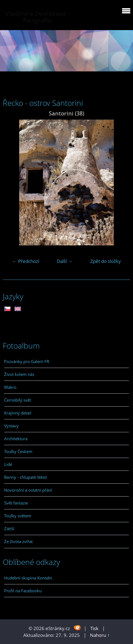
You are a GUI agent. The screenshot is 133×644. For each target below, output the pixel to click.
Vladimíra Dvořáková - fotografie (37, 17)
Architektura (16, 439)
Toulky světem (18, 516)
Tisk (94, 628)
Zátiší (9, 529)
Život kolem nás (19, 374)
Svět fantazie (16, 503)
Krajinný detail (18, 413)
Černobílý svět (18, 400)
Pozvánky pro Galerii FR (27, 361)
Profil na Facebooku (23, 591)
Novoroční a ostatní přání (28, 490)
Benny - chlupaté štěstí (26, 477)
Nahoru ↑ (100, 635)
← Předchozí (26, 261)
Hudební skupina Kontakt (28, 578)
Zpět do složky (106, 261)
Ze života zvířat (18, 541)
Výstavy (11, 426)
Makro (10, 387)
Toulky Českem (18, 451)
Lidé (8, 464)
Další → (65, 261)
